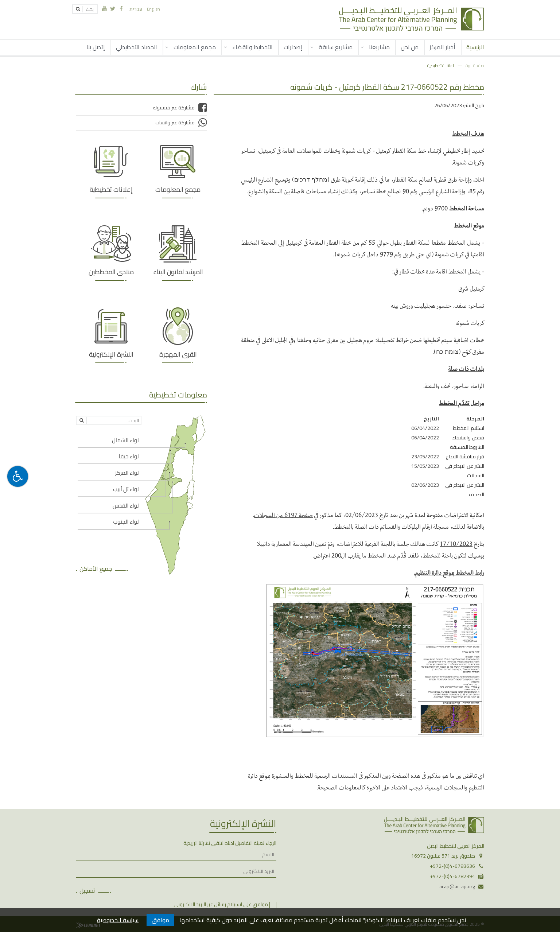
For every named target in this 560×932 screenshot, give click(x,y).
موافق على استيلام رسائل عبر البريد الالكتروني (221, 904)
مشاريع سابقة (336, 47)
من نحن (410, 47)
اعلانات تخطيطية (441, 65)
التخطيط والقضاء (252, 47)
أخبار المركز (442, 47)
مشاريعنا (379, 47)
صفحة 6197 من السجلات (283, 514)
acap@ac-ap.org (457, 886)
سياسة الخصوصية (118, 920)
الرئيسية (475, 47)
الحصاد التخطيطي (137, 47)
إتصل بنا (96, 47)
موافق (160, 920)
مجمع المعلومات (195, 47)
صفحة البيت (475, 65)
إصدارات (293, 47)
